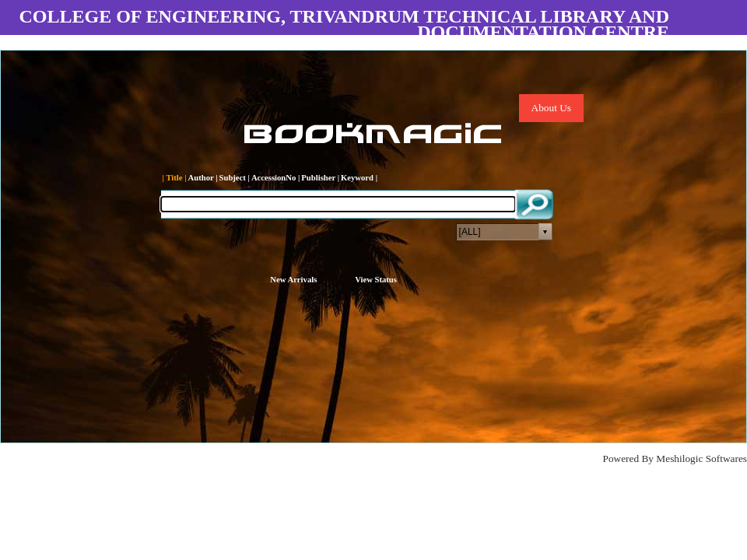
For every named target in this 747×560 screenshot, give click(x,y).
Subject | (235, 178)
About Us (551, 108)
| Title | (175, 178)
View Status (376, 280)
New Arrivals (293, 280)
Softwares (726, 458)
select (545, 232)
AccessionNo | (275, 178)
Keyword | (359, 178)
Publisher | (320, 178)
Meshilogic (679, 458)
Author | (203, 178)
